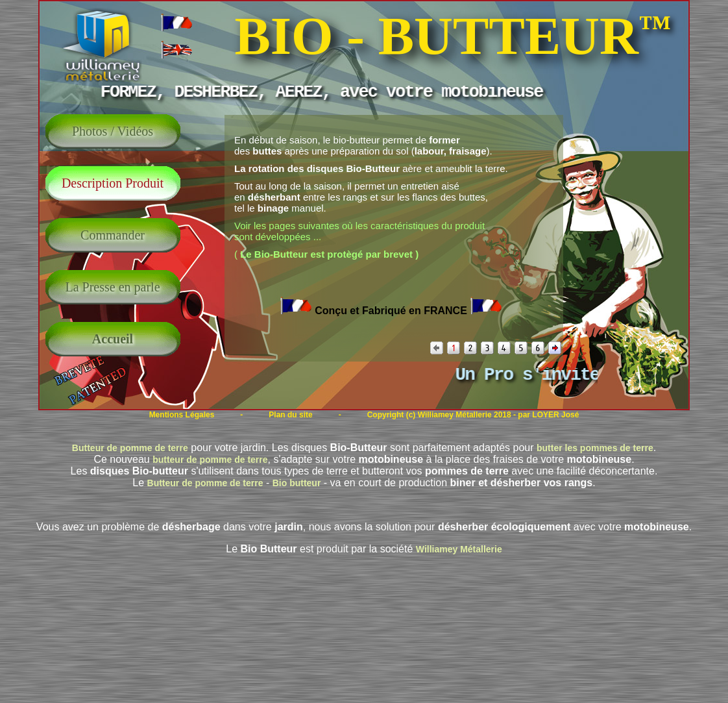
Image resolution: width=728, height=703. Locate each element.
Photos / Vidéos (113, 131)
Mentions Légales (182, 415)
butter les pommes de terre (595, 448)
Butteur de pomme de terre (130, 448)
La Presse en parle (112, 287)
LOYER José (555, 415)
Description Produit (113, 183)
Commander (113, 235)
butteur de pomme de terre (210, 460)
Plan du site (290, 415)
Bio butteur (297, 483)
